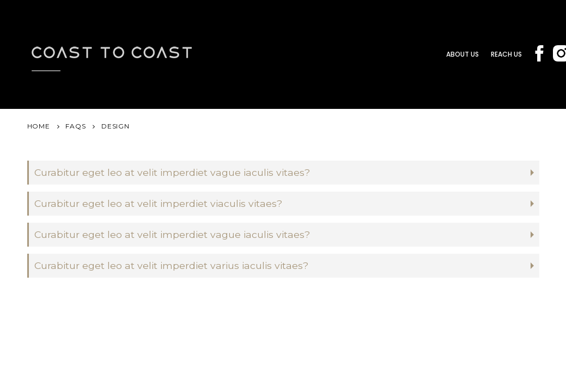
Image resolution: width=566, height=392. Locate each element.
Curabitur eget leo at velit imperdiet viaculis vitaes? (158, 203)
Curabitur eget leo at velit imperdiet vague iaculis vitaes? (172, 172)
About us (462, 54)
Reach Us (506, 54)
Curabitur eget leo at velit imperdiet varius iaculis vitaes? (171, 265)
